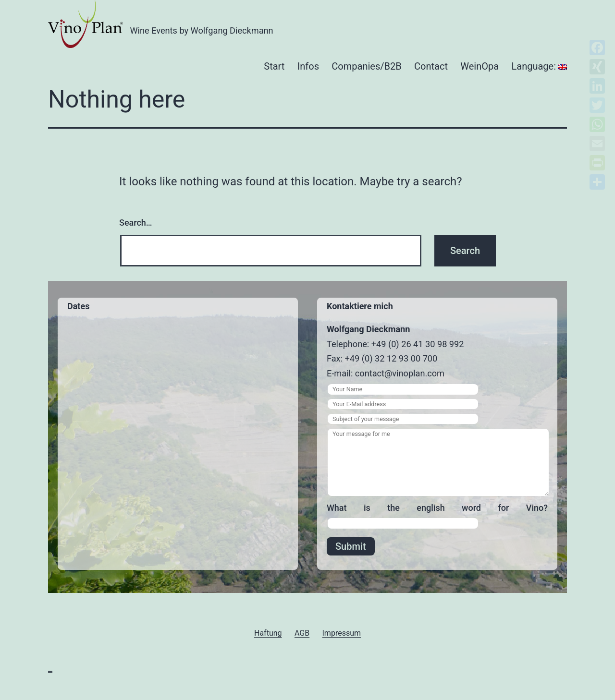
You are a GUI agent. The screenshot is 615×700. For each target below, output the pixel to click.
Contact (431, 66)
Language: (539, 66)
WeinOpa (480, 66)
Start (274, 66)
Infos (308, 66)
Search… (136, 223)
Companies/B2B (366, 66)
